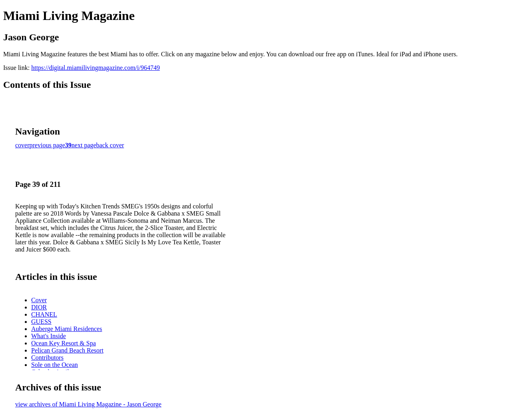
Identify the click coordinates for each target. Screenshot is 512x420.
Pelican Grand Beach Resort (67, 350)
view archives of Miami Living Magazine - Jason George (88, 404)
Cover (39, 300)
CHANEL (44, 314)
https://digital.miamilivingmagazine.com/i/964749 (96, 68)
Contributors (47, 358)
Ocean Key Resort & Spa (64, 343)
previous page (47, 145)
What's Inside (49, 336)
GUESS (41, 322)
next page (84, 145)
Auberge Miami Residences (67, 329)
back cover (110, 145)
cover (22, 145)
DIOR (39, 307)
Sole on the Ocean (55, 365)
